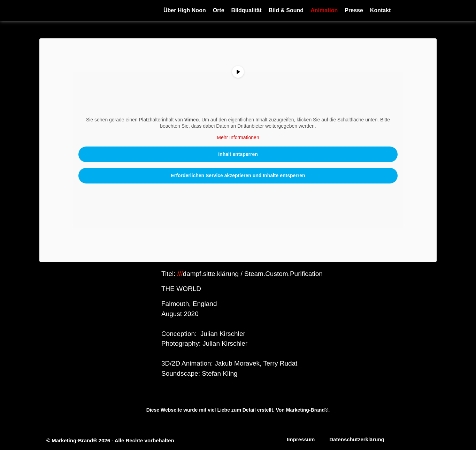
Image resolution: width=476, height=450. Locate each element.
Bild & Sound (286, 10)
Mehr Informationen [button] (238, 137)
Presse (354, 10)
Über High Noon (185, 10)
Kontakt (381, 10)
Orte (219, 10)
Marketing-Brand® (307, 410)
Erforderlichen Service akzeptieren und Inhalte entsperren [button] (238, 175)
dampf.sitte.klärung (211, 274)
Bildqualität (247, 10)
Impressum (301, 439)
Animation (324, 10)
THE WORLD (182, 289)
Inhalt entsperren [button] (238, 154)
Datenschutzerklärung (357, 439)
